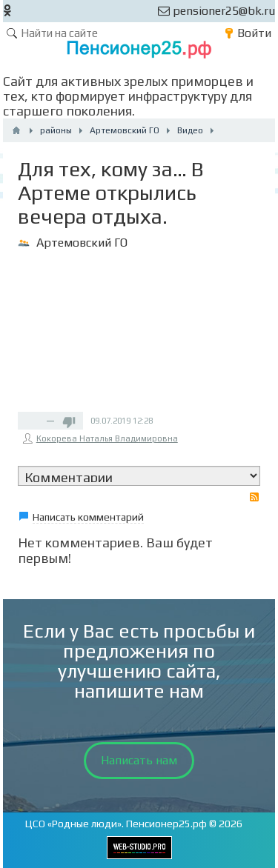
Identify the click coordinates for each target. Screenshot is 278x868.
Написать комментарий (88, 517)
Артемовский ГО (82, 243)
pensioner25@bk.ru (216, 11)
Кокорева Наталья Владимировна (107, 438)
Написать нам (139, 760)
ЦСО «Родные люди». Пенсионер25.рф (116, 824)
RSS (254, 497)
